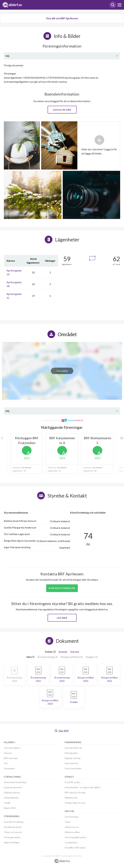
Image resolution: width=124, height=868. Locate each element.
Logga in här (62, 110)
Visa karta (62, 371)
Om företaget (72, 817)
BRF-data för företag (75, 792)
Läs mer (62, 618)
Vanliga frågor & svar (75, 803)
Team (67, 822)
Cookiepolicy (71, 842)
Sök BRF (62, 731)
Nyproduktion (72, 763)
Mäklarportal (71, 798)
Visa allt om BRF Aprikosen (62, 18)
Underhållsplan (11, 798)
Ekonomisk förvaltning (15, 782)
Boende (63, 652)
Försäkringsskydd (13, 827)
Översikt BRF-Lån (73, 748)
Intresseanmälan (73, 768)
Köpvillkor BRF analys (75, 848)
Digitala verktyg (12, 792)
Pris (6, 763)
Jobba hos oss (72, 827)
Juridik (7, 803)
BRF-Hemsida (11, 758)
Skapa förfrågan (12, 842)
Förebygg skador (12, 837)
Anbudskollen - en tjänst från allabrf (83, 787)
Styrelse (75, 652)
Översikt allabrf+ (12, 748)
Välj (7, 56)
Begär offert (10, 808)
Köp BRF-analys (73, 782)
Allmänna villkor (72, 832)
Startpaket (9, 768)
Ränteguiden (71, 753)
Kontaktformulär (62, 588)
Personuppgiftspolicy (75, 837)
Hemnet (8, 753)
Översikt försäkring (14, 822)
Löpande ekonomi (13, 787)
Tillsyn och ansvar (13, 832)
